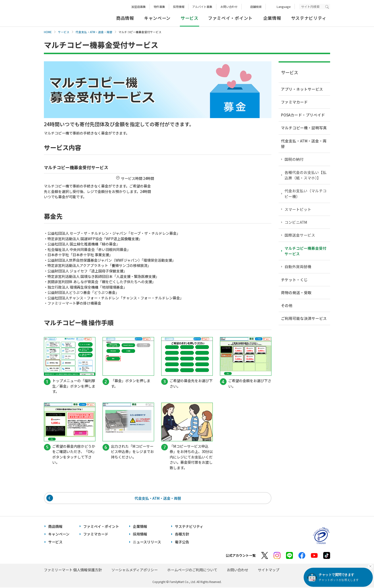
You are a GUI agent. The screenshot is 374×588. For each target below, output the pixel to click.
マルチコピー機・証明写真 (304, 128)
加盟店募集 (139, 7)
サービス (64, 32)
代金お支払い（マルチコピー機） (306, 193)
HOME (48, 32)
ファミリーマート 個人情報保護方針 (73, 570)
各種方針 (182, 535)
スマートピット (298, 209)
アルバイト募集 (202, 7)
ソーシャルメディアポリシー (135, 570)
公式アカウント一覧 (241, 556)
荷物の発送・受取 (296, 292)
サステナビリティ (309, 18)
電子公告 (182, 542)
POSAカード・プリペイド (303, 115)
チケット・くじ (294, 280)
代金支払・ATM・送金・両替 (94, 32)
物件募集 (159, 7)
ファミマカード (294, 102)
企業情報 (272, 18)
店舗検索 (256, 7)
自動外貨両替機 (298, 266)
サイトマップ (269, 570)
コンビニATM (296, 222)
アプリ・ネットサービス (302, 89)
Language (284, 7)
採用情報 (179, 7)
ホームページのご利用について (192, 570)
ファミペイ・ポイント (230, 18)
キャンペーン (157, 18)
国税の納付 (294, 159)
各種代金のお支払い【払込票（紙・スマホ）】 (306, 175)
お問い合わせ (229, 7)
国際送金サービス (300, 235)
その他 (287, 305)
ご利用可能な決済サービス (304, 318)
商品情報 (125, 18)
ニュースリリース (147, 542)
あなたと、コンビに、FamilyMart (68, 13)
